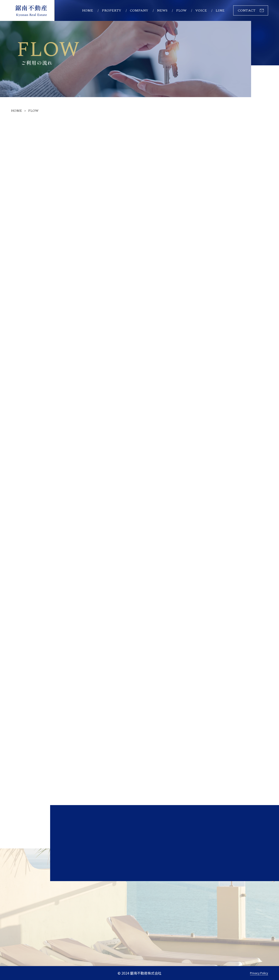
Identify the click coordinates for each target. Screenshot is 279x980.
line (220, 10)
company (139, 10)
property (111, 10)
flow (181, 10)
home (88, 10)
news (162, 10)
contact (247, 10)
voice (201, 10)
